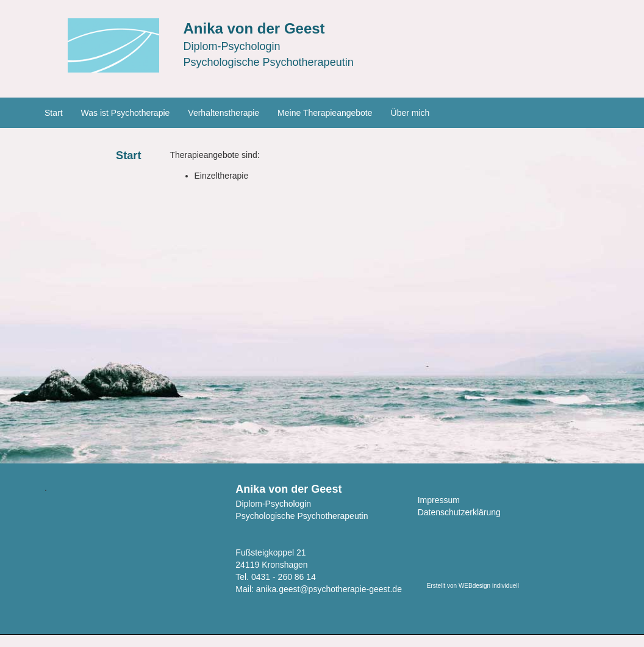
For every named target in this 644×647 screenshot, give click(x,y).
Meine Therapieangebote (325, 113)
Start (54, 113)
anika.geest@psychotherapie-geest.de (329, 589)
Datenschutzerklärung (459, 512)
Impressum (439, 500)
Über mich (410, 113)
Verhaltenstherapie (224, 113)
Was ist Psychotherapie (126, 113)
